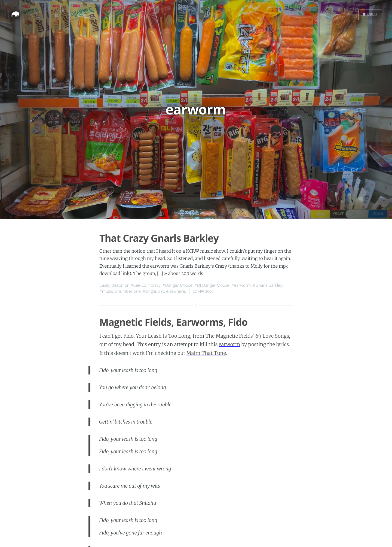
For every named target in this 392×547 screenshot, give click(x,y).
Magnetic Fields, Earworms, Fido (173, 322)
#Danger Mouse (177, 285)
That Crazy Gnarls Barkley (159, 238)
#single (149, 291)
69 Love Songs (272, 336)
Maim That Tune (206, 353)
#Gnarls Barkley (268, 285)
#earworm (241, 285)
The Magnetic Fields (229, 336)
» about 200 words (184, 274)
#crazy (154, 285)
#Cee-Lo (139, 285)
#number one (128, 291)
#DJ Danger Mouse (212, 285)
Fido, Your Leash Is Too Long (157, 336)
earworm (229, 344)
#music (106, 291)
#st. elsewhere (172, 291)
